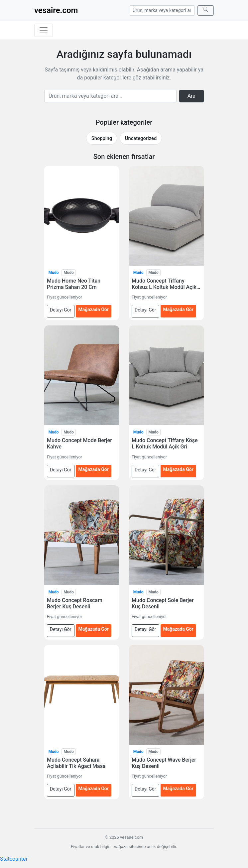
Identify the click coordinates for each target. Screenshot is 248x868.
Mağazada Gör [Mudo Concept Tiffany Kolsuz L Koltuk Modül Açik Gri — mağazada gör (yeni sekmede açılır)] (178, 310)
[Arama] (162, 10)
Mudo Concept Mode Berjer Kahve (79, 443)
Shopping (102, 138)
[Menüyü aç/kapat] (44, 30)
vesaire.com (56, 10)
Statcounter (14, 859)
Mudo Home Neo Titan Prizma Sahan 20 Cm (74, 284)
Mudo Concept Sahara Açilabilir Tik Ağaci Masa (76, 763)
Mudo (54, 273)
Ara (191, 96)
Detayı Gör (61, 310)
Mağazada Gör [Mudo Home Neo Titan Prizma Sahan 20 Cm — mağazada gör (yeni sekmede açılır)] (94, 310)
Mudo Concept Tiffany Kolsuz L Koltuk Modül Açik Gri (164, 284)
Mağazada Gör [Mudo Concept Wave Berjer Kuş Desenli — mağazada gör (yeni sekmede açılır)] (178, 789)
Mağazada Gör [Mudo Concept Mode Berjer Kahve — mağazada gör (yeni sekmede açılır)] (94, 469)
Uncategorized (141, 138)
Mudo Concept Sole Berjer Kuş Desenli (163, 603)
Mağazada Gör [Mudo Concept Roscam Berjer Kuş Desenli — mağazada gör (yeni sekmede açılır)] (94, 629)
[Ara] (206, 10)
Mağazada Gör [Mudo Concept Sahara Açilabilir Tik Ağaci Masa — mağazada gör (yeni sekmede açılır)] (94, 789)
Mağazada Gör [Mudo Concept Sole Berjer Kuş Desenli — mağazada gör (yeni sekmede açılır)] (178, 629)
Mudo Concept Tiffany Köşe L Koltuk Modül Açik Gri (165, 443)
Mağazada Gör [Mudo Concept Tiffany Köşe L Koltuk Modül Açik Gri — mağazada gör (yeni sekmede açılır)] (178, 469)
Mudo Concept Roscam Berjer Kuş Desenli (75, 603)
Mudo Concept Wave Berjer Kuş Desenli (164, 763)
